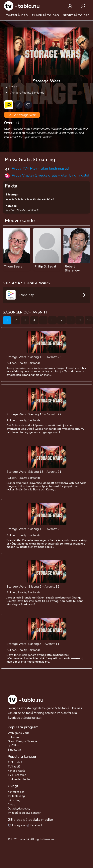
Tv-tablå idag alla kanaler (24, 813)
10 (89, 320)
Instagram (16, 825)
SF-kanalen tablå (19, 779)
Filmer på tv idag (45, 15)
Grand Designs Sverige (22, 741)
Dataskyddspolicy (19, 809)
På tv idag (14, 800)
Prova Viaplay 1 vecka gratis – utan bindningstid (50, 175)
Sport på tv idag (76, 15)
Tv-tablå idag (17, 15)
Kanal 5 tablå (16, 771)
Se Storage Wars (22, 115)
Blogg (11, 804)
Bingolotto (14, 750)
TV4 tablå (14, 767)
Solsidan (13, 737)
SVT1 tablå (15, 762)
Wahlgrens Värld (19, 733)
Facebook (34, 825)
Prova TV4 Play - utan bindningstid (40, 168)
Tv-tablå (24, 839)
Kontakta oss (16, 792)
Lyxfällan (13, 745)
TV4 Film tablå (17, 775)
